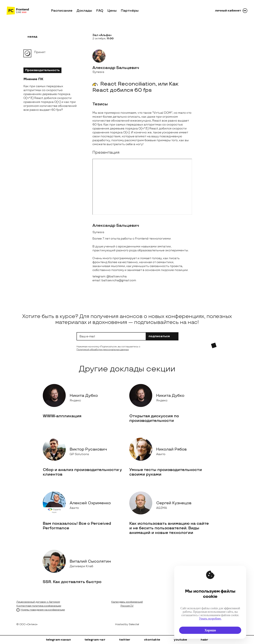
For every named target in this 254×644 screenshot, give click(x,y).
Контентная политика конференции (39, 606)
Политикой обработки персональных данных (103, 350)
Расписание (62, 11)
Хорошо (210, 630)
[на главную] (18, 11)
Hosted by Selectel (127, 624)
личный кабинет (231, 11)
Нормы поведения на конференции (43, 610)
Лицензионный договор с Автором (38, 602)
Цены (112, 11)
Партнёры (130, 11)
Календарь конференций (127, 602)
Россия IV (127, 606)
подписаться (162, 336)
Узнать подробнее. (210, 619)
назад (30, 37)
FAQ (100, 11)
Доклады (84, 11)
